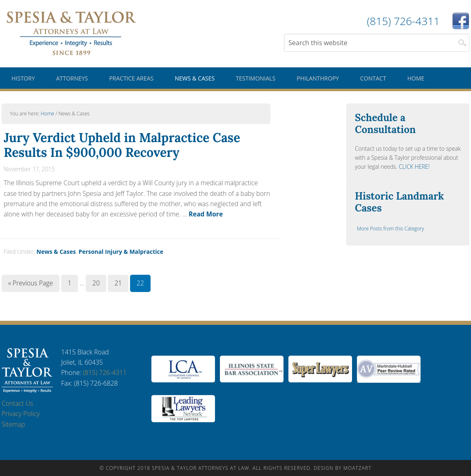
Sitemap (13, 424)
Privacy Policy (21, 414)
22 (140, 283)
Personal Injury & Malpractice (121, 252)
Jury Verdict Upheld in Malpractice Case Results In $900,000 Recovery (122, 145)
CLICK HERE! (414, 167)
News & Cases (56, 252)
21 (118, 283)
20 (96, 283)
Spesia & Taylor (71, 33)
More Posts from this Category (391, 229)
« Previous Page (31, 283)
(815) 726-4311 (105, 373)
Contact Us (17, 403)
